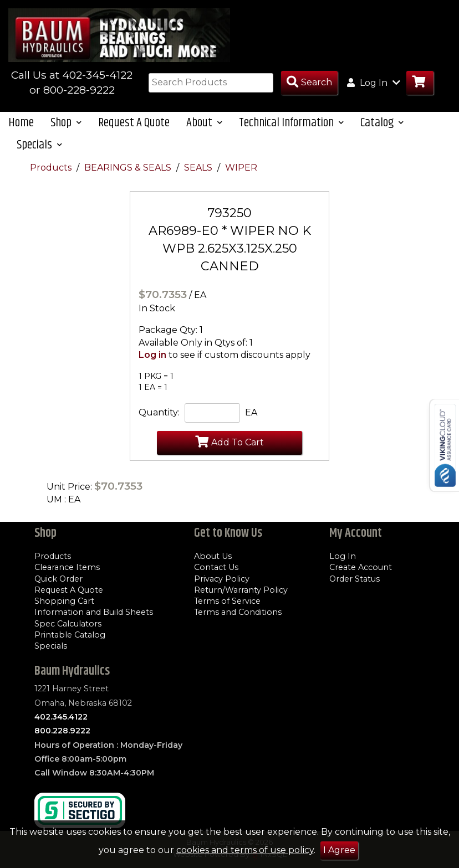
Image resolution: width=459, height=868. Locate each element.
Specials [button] (39, 145)
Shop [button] (66, 123)
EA (251, 412)
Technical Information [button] (291, 123)
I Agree (339, 850)
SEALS (199, 168)
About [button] (204, 123)
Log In (343, 556)
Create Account (361, 567)
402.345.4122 (61, 717)
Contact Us (216, 567)
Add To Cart (229, 441)
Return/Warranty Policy (241, 590)
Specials (51, 646)
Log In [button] (374, 83)
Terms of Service (227, 601)
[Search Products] (309, 83)
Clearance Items (67, 567)
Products (52, 168)
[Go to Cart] (420, 83)
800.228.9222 (62, 731)
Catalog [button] (382, 123)
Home (21, 123)
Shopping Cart (64, 601)
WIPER (241, 168)
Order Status (355, 579)
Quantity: (159, 412)
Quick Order (58, 579)
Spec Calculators (68, 624)
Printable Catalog (70, 635)
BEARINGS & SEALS (129, 168)
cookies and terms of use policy (245, 850)
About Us (213, 556)
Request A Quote (134, 123)
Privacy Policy (222, 579)
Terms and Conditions (238, 612)
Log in (152, 355)
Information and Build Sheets (94, 612)
